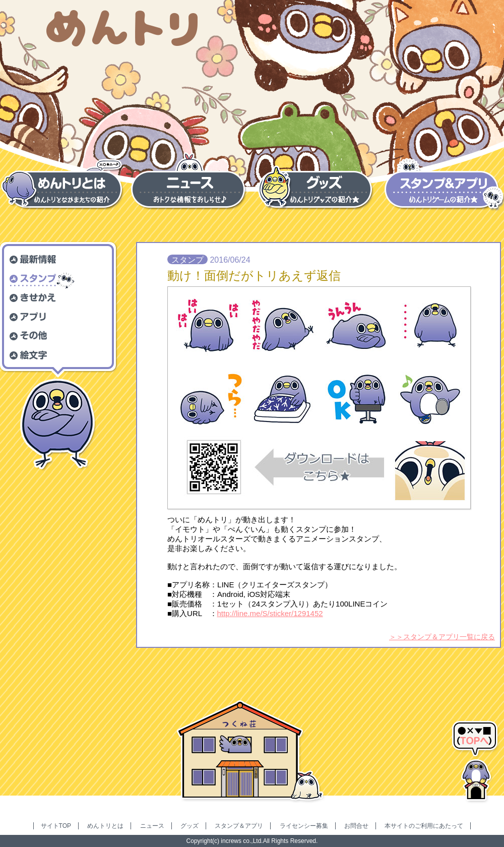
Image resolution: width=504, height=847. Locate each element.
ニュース (152, 826)
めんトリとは (105, 826)
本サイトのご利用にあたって (424, 826)
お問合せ (356, 826)
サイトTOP (56, 826)
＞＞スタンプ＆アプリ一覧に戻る (442, 637)
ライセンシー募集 (304, 826)
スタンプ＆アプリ (239, 826)
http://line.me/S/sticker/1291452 (270, 613)
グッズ (190, 826)
